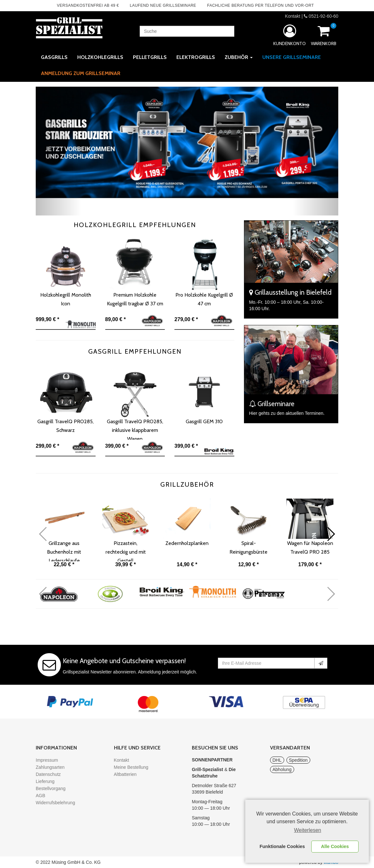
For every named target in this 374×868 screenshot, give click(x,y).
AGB (41, 796)
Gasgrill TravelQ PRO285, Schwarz (65, 426)
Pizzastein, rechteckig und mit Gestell (126, 551)
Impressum (47, 760)
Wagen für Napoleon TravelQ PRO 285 (310, 548)
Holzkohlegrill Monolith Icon (66, 299)
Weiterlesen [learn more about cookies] (308, 830)
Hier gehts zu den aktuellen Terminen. (287, 413)
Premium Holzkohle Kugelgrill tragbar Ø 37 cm (135, 299)
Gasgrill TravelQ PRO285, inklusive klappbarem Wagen (135, 429)
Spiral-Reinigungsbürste (248, 548)
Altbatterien (125, 774)
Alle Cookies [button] (335, 846)
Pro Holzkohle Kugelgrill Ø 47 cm (204, 299)
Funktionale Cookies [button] (282, 846)
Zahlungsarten (50, 767)
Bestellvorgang (51, 788)
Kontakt (292, 16)
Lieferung (45, 781)
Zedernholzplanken (187, 543)
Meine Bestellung (131, 767)
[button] (58, 151)
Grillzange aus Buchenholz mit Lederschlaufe (64, 551)
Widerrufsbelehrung (55, 803)
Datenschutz (48, 774)
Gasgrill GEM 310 (204, 421)
